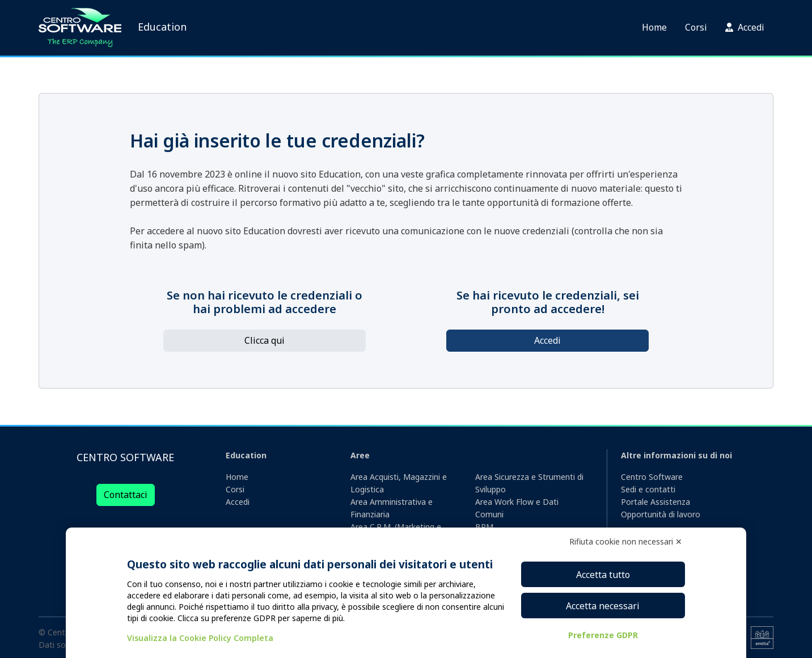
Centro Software (652, 477)
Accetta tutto (603, 575)
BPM (484, 527)
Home (654, 27)
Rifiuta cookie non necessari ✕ (626, 541)
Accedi (745, 27)
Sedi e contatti (648, 489)
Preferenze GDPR (603, 635)
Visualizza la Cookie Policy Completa (200, 638)
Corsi (696, 27)
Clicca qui (265, 340)
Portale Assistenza (655, 502)
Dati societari (64, 645)
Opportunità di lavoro (661, 514)
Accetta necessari (603, 606)
